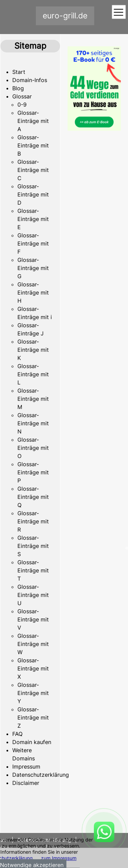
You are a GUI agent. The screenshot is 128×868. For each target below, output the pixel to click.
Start (19, 72)
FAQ (17, 734)
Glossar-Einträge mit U (33, 595)
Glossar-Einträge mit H (33, 293)
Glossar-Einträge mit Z (33, 717)
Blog (18, 88)
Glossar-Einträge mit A (33, 121)
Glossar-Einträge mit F (33, 243)
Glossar (22, 96)
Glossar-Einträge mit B (33, 145)
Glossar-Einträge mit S (33, 546)
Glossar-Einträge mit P (33, 472)
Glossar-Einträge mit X (33, 668)
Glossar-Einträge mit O (33, 448)
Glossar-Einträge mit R (33, 521)
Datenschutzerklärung (41, 775)
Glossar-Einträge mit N (33, 423)
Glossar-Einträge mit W (33, 644)
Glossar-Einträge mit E (33, 219)
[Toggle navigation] (119, 12)
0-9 (22, 105)
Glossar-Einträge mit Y (33, 693)
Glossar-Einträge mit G (33, 268)
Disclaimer (26, 783)
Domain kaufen (32, 742)
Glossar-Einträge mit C (33, 170)
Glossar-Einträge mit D (33, 194)
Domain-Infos (30, 80)
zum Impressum (59, 858)
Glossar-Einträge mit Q (33, 497)
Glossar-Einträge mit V (33, 619)
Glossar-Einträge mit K (33, 350)
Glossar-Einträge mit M (33, 399)
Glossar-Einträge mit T (33, 570)
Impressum (26, 767)
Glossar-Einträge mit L (33, 374)
